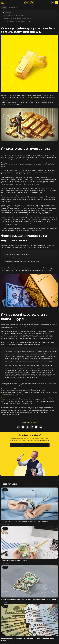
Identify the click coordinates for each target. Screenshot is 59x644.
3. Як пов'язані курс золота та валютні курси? (18, 21)
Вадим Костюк (32, 422)
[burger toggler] (2, 2)
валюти (8, 342)
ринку (46, 154)
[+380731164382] (53, 2)
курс (4, 394)
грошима (34, 97)
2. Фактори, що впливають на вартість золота (18, 18)
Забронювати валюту (30, 445)
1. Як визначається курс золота (13, 15)
